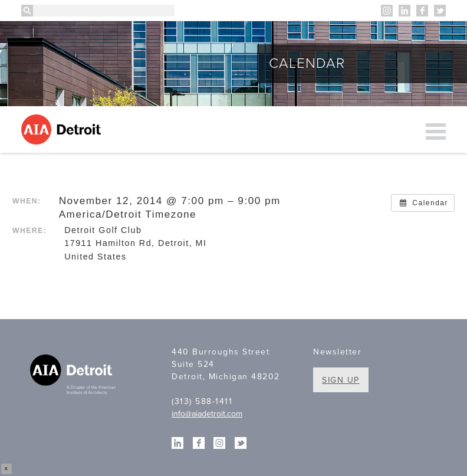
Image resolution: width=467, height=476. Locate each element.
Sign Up (341, 380)
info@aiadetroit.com (207, 414)
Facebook (422, 11)
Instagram (387, 11)
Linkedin (404, 11)
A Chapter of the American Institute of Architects (74, 376)
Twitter (440, 11)
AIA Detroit (63, 129)
